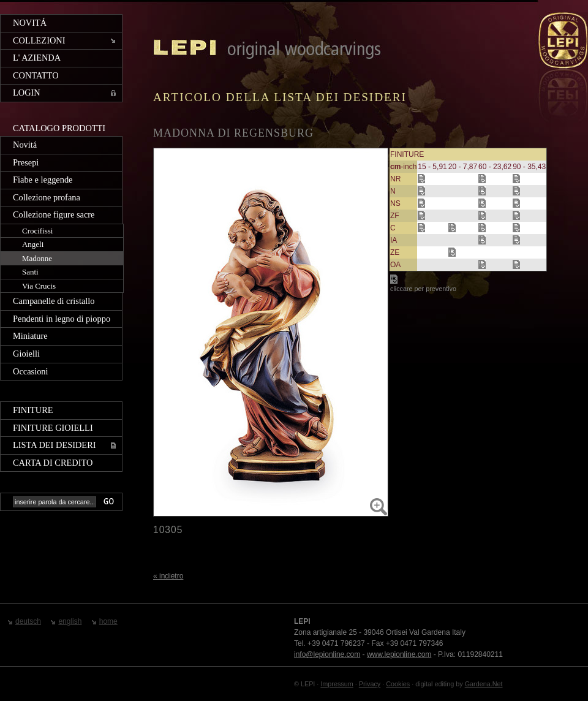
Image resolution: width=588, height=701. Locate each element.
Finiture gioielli (53, 428)
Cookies (398, 684)
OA (395, 265)
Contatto (36, 75)
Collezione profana (47, 197)
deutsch (28, 621)
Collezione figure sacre (54, 214)
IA (394, 240)
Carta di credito (53, 463)
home (108, 621)
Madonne (37, 258)
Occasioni (31, 371)
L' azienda (37, 58)
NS (395, 203)
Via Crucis (39, 286)
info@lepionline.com (327, 654)
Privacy (370, 684)
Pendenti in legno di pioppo (62, 319)
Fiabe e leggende (43, 180)
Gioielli (26, 354)
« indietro (168, 576)
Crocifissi (37, 231)
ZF (395, 216)
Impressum (337, 684)
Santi (30, 272)
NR (395, 179)
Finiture (33, 410)
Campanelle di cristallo (54, 301)
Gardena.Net (484, 684)
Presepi (26, 162)
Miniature (30, 336)
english (70, 621)
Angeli (33, 244)
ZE (395, 252)
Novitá (30, 23)
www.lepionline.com (399, 654)
